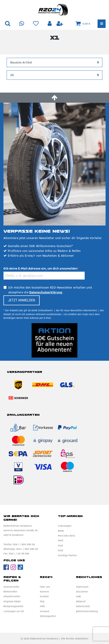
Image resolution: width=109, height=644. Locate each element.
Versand (44, 611)
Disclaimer (82, 592)
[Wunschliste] (36, 24)
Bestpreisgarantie (13, 606)
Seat (61, 550)
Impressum (82, 587)
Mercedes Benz (67, 536)
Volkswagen (65, 526)
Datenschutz (83, 606)
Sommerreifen (11, 587)
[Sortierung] (54, 62)
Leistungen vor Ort (14, 611)
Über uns (45, 587)
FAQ (42, 601)
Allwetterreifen (12, 596)
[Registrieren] (60, 24)
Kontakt (44, 596)
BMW (61, 531)
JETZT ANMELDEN (22, 300)
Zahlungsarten (48, 616)
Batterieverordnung (87, 611)
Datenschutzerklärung (46, 292)
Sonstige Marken (67, 555)
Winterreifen (10, 592)
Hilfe (42, 606)
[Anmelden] (50, 24)
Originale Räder (12, 601)
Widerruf (81, 601)
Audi (60, 545)
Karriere (44, 592)
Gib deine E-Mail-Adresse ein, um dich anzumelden (40, 268)
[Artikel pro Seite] (54, 75)
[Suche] (8, 24)
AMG (61, 540)
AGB (78, 596)
